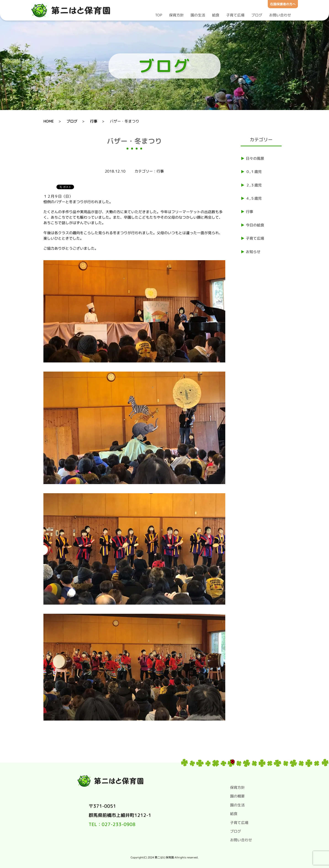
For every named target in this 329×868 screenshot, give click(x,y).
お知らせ (253, 252)
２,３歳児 (254, 185)
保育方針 (176, 15)
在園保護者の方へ (283, 4)
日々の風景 (255, 158)
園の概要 (237, 796)
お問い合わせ (280, 15)
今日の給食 (255, 225)
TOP (159, 15)
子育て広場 (235, 15)
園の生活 (198, 15)
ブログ (257, 15)
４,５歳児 (254, 198)
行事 (249, 212)
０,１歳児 (254, 172)
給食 (216, 15)
